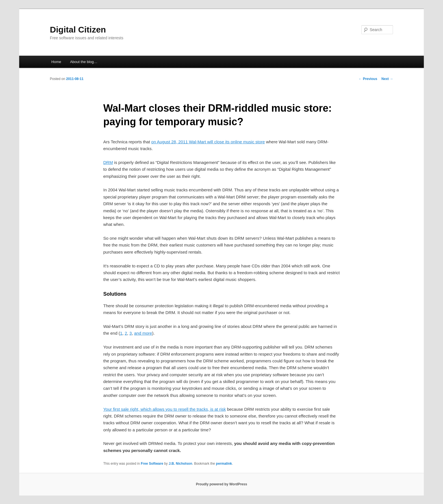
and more (143, 333)
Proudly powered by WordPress (221, 484)
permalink (224, 464)
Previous (368, 79)
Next (387, 79)
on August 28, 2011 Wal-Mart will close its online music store (208, 142)
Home (56, 62)
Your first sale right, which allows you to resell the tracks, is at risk (164, 409)
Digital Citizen (78, 30)
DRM (108, 162)
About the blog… (84, 62)
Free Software (152, 464)
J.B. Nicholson (180, 464)
